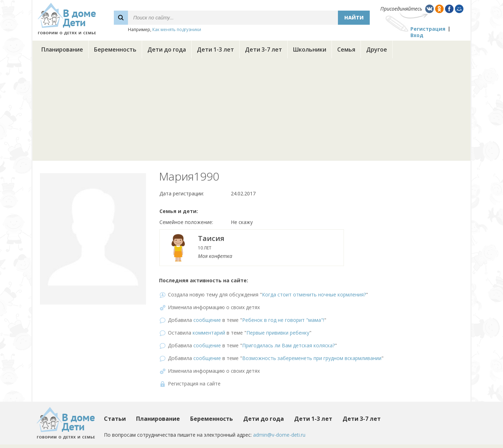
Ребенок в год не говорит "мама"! (283, 320)
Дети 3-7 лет (264, 49)
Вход (417, 35)
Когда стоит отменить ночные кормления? (314, 294)
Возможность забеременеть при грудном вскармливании (312, 358)
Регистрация (428, 29)
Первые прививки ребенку (278, 333)
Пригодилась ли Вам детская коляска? (288, 345)
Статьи (115, 419)
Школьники (310, 49)
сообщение (207, 320)
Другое (377, 49)
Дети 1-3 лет (215, 49)
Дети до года (167, 49)
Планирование (62, 49)
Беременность (115, 49)
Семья (346, 49)
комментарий (209, 333)
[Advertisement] (252, 111)
